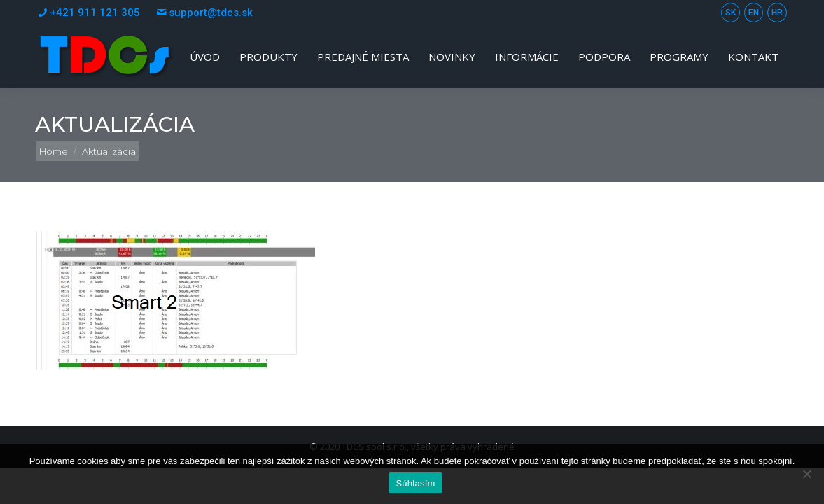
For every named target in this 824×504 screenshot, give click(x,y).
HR (777, 13)
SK (731, 13)
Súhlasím (415, 483)
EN (754, 13)
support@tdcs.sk (203, 13)
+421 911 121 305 (88, 13)
